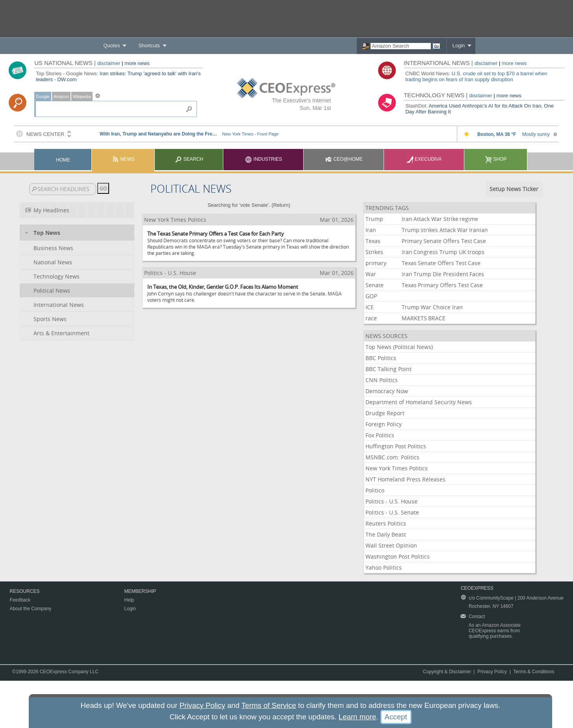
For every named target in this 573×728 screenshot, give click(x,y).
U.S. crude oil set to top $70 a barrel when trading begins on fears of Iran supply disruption (476, 76)
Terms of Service (269, 705)
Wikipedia (82, 97)
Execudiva (424, 159)
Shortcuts (149, 45)
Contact (477, 617)
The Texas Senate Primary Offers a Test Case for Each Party (216, 234)
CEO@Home (344, 159)
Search (189, 159)
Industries (263, 159)
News (123, 159)
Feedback (20, 600)
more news (137, 63)
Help (129, 600)
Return (281, 205)
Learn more (357, 717)
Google (43, 97)
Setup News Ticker (514, 189)
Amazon (61, 97)
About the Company (31, 609)
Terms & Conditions (534, 672)
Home (63, 160)
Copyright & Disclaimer (447, 672)
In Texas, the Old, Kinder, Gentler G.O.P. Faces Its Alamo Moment (223, 287)
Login (459, 45)
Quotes (111, 45)
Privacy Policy (492, 672)
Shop (496, 159)
